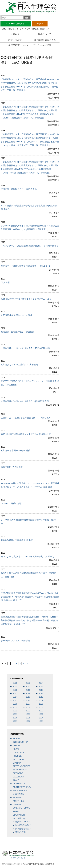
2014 (15, 697)
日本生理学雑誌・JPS (45, 40)
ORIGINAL (18, 804)
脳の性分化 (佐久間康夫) (12, 467)
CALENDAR (18, 777)
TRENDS (17, 797)
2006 (41, 704)
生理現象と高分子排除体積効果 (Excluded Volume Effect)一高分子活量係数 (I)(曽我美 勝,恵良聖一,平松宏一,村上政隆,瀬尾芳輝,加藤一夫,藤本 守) (30, 620)
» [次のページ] (27, 664)
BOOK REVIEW (20, 791)
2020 (15, 690)
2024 (41, 683)
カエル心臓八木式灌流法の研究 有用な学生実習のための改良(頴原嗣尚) (29, 207)
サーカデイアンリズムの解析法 (15, 641)
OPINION (17, 763)
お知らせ (15, 34)
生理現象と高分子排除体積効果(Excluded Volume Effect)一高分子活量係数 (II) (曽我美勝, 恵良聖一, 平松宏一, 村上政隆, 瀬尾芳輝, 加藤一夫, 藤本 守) (30, 597)
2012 (41, 697)
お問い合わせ (13, 29)
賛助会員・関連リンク (40, 29)
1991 (41, 721)
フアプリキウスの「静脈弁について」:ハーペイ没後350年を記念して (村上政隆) (30, 383)
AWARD (17, 811)
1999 (15, 714)
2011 (15, 700)
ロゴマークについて (18, 858)
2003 (41, 707)
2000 (41, 711)
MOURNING (18, 794)
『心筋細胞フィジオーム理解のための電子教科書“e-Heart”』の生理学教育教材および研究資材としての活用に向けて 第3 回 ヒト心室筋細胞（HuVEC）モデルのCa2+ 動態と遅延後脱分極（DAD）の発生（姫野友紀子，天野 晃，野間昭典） (30, 140)
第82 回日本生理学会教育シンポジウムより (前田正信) (26, 434)
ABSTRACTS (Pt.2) (22, 787)
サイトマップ (25, 29)
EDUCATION (19, 815)
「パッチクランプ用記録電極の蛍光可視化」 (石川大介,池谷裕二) (30, 248)
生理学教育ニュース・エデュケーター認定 (30, 45)
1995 (28, 718)
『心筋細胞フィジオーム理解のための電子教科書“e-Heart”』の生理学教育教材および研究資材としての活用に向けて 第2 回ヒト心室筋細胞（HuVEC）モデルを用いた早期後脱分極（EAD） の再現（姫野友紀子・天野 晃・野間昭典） (30, 167)
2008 (15, 704)
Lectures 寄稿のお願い (12, 503)
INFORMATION (20, 770)
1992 (28, 721)
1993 (15, 721)
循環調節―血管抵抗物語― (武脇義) (17, 332)
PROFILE (17, 756)
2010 (28, 700)
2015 (41, 693)
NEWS (16, 749)
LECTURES (18, 752)
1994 (41, 718)
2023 (15, 686)
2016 (28, 693)
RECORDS (18, 773)
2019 (28, 690)
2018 (41, 690)
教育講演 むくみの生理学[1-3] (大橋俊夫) (20, 365)
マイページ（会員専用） (16, 24)
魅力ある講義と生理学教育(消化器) (17, 540)
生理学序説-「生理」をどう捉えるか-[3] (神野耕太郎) (25, 348)
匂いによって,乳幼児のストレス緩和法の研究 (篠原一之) (28, 557)
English (40, 24)
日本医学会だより (24, 829)
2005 (15, 707)
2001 (28, 711)
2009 (41, 700)
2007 (28, 704)
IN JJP (16, 780)
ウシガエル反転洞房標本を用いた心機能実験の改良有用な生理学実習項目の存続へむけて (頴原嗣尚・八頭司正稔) (30, 228)
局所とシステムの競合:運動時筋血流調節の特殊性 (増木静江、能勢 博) (28, 575)
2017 (15, 693)
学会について (45, 34)
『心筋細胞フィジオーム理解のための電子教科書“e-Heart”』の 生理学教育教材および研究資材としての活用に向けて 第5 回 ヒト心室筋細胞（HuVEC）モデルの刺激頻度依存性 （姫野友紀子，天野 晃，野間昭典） (30, 85)
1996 (15, 718)
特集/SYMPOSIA (23, 822)
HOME (3, 29)
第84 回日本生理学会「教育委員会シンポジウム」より (26, 299)
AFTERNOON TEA (22, 766)
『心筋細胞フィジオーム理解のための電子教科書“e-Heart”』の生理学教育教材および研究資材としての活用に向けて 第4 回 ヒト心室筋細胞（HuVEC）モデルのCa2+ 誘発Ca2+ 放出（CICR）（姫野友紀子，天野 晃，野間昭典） (30, 112)
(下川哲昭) (6, 282)
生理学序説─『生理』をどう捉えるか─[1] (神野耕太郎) (26, 418)
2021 (41, 686)
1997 (41, 714)
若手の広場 (20, 832)
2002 (15, 711)
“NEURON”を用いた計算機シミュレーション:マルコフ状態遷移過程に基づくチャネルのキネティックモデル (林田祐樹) (30, 485)
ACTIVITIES (18, 801)
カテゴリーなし (20, 818)
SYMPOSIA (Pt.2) (23, 825)
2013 (28, 697)
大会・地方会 (15, 40)
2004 (28, 707)
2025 (28, 683)
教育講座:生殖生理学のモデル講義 (17, 315)
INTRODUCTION (21, 742)
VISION (16, 745)
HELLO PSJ (18, 759)
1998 (28, 714)
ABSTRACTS (19, 784)
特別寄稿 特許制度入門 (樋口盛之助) (19, 189)
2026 (15, 683)
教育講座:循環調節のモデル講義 (16, 451)
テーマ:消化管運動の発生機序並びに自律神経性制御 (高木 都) (29, 522)
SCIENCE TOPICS (21, 808)
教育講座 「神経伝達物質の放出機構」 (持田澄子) (25, 266)
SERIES (17, 738)
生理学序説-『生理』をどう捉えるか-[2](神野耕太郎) (25, 401)
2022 (28, 686)
